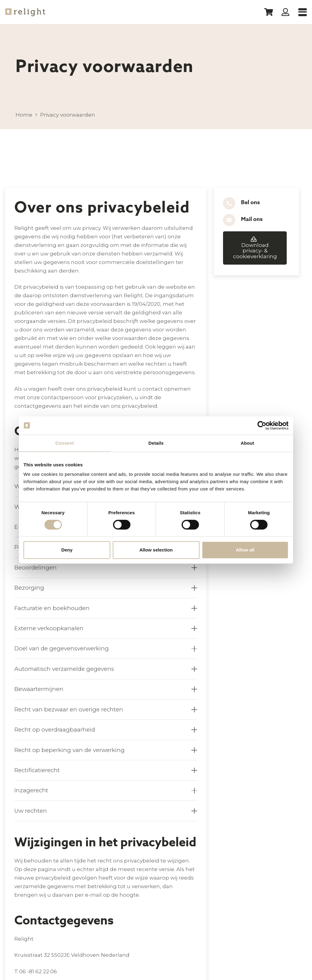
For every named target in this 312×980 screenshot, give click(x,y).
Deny (67, 550)
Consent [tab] (65, 443)
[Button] (286, 12)
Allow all (245, 550)
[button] (302, 12)
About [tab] (247, 443)
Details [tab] (156, 443)
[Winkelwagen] (268, 12)
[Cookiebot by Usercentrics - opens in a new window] (262, 425)
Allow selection (156, 550)
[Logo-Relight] (25, 12)
